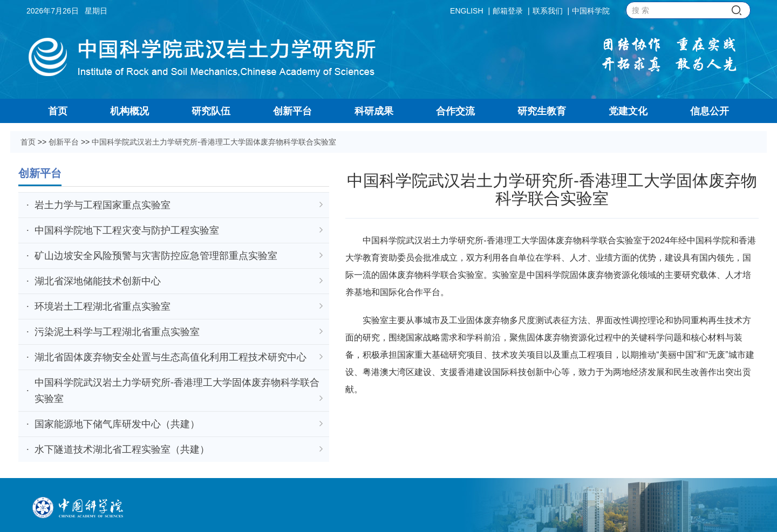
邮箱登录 (508, 11)
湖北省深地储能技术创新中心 (179, 281)
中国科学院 (591, 11)
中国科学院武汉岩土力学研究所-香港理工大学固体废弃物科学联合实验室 (214, 142)
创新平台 (64, 142)
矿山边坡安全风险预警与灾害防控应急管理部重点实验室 (179, 256)
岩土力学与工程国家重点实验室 (179, 205)
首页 (28, 142)
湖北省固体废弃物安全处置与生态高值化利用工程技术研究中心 (179, 357)
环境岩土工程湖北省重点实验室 (179, 306)
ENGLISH (466, 11)
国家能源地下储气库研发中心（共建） (179, 424)
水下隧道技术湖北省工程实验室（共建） (179, 449)
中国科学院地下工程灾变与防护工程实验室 (179, 230)
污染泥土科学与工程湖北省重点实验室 (179, 332)
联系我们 (548, 11)
